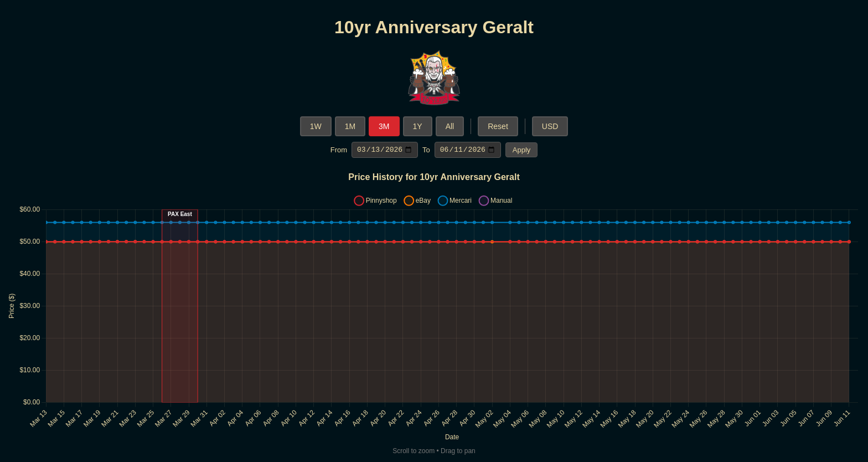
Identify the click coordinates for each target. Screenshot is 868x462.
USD (550, 126)
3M (384, 126)
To (426, 150)
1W (316, 126)
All (450, 126)
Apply (522, 150)
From (339, 150)
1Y (418, 126)
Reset (498, 126)
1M (350, 126)
